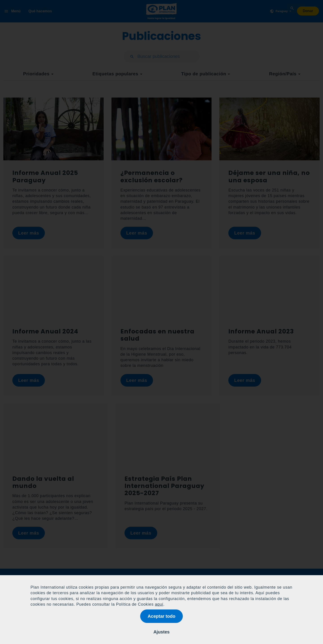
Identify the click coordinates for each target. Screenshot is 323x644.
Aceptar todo (161, 616)
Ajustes (161, 632)
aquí (159, 604)
